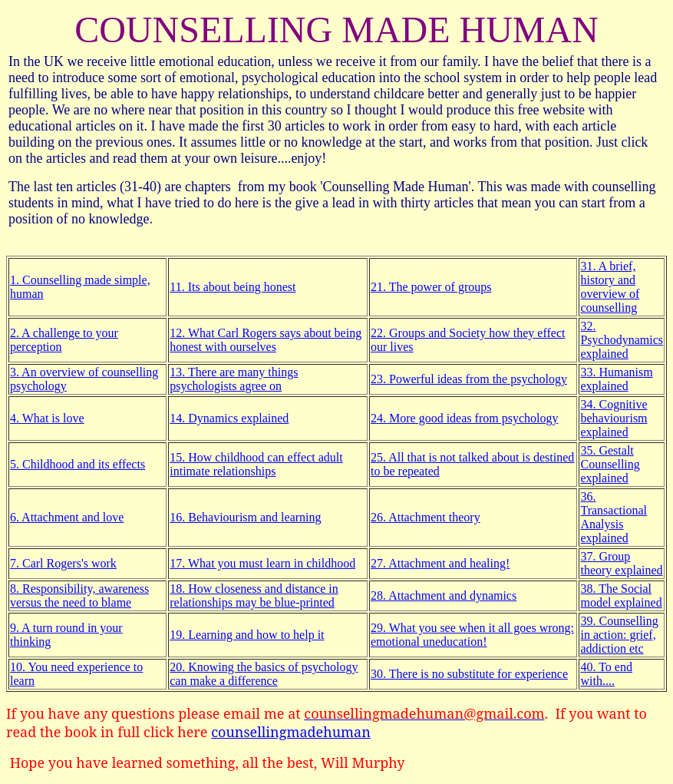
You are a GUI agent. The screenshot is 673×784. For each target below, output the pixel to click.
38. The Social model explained (621, 595)
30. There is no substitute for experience (469, 674)
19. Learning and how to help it (247, 635)
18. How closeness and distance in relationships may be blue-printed (254, 595)
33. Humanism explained (616, 379)
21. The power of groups (431, 287)
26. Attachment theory (426, 517)
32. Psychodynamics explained (622, 340)
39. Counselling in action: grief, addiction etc (619, 635)
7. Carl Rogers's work (63, 563)
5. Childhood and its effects (78, 464)
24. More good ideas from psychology (464, 418)
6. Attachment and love (67, 517)
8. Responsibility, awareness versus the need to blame (79, 595)
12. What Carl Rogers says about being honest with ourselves (266, 340)
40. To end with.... (606, 674)
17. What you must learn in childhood (262, 563)
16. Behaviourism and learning (245, 517)
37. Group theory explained (621, 563)
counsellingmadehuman (291, 732)
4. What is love (47, 418)
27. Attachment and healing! (440, 563)
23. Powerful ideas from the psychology (469, 379)
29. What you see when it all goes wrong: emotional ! (472, 635)
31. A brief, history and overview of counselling (610, 287)
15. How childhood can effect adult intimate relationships (256, 464)
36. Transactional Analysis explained (614, 517)
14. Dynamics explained (229, 418)
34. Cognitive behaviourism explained (614, 418)
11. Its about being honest (233, 287)
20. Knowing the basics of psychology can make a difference (264, 674)
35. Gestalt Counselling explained (610, 464)
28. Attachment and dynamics (444, 595)
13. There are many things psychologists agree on (234, 379)
